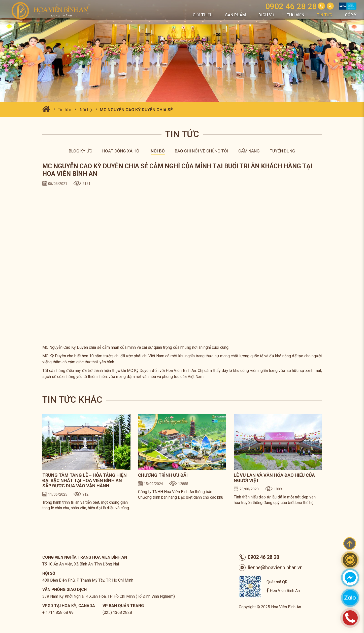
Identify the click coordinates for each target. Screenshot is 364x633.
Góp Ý (351, 15)
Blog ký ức (80, 151)
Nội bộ (86, 110)
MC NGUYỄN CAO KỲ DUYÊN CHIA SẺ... (138, 110)
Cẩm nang (249, 151)
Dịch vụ (266, 15)
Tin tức (325, 15)
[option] (86, 463)
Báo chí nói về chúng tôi (202, 151)
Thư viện (295, 15)
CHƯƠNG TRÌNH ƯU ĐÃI (163, 475)
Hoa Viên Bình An (285, 591)
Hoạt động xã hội (121, 151)
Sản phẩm (236, 15)
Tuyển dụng (283, 151)
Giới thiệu (203, 15)
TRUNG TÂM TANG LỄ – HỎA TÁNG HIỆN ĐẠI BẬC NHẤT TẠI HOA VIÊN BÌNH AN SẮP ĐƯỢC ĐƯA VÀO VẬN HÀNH (85, 480)
